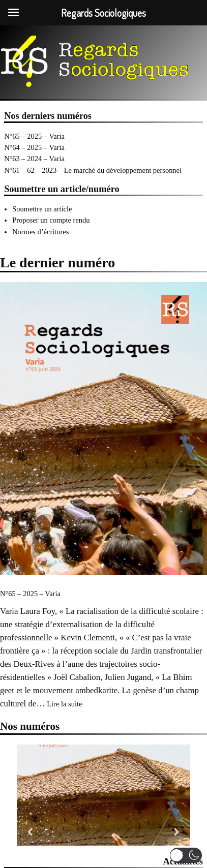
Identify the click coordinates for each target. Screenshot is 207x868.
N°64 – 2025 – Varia (34, 147)
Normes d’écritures (40, 232)
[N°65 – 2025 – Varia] (104, 430)
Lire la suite (64, 704)
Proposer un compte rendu (51, 220)
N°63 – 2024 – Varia (34, 159)
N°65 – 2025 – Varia (34, 136)
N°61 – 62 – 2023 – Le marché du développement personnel (93, 170)
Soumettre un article (42, 209)
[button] (31, 832)
